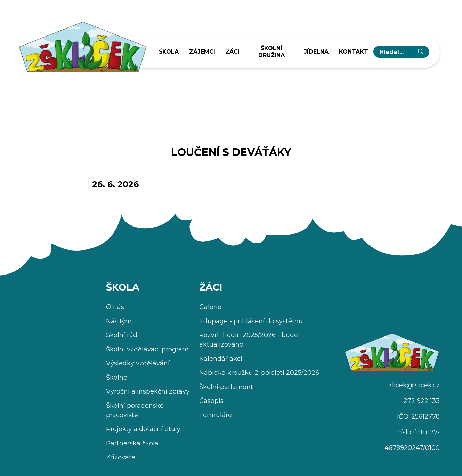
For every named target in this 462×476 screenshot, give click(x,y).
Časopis (211, 401)
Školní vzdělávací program (147, 349)
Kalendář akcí (221, 359)
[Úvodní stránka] (82, 45)
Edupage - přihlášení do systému (251, 321)
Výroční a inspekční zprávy (148, 391)
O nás (115, 307)
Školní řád (122, 335)
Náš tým (119, 321)
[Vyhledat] (421, 52)
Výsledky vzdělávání (138, 363)
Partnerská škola (132, 443)
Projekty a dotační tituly (143, 429)
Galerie (210, 307)
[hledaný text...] (396, 52)
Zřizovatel (121, 457)
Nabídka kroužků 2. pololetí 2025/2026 (259, 373)
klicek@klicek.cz (414, 385)
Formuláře (216, 415)
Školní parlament (226, 387)
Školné (117, 378)
